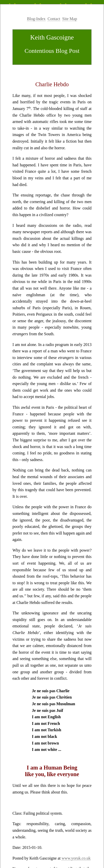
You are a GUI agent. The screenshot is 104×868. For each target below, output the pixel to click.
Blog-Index (36, 19)
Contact (54, 19)
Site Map (70, 19)
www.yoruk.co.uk (76, 858)
